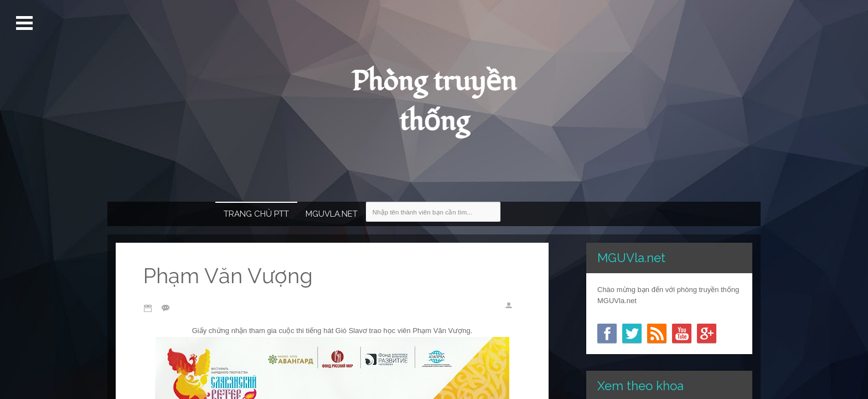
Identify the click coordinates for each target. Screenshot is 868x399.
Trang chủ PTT (256, 214)
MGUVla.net (332, 214)
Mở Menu (26, 23)
